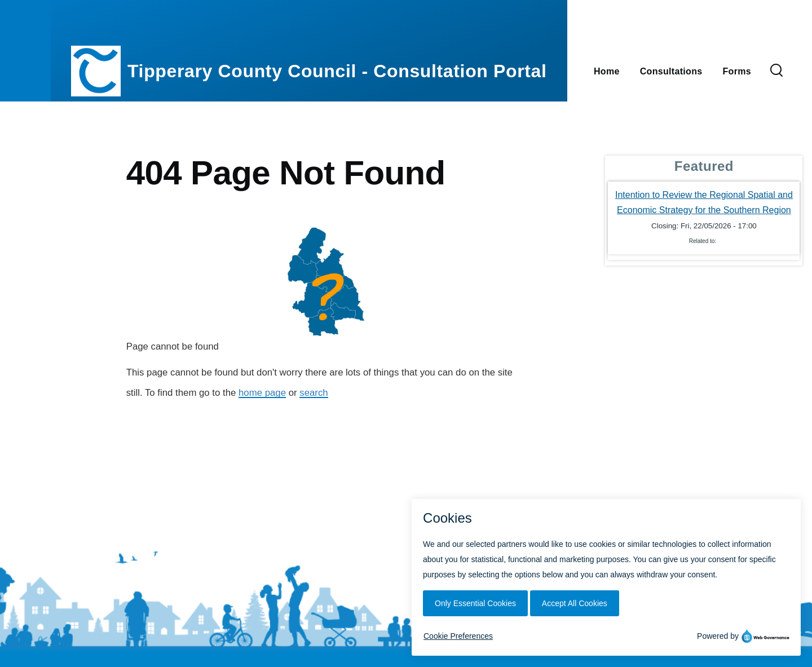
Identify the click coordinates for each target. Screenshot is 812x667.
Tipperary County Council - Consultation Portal (337, 71)
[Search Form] (776, 71)
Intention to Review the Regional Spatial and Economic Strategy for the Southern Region (704, 202)
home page (262, 393)
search (314, 393)
